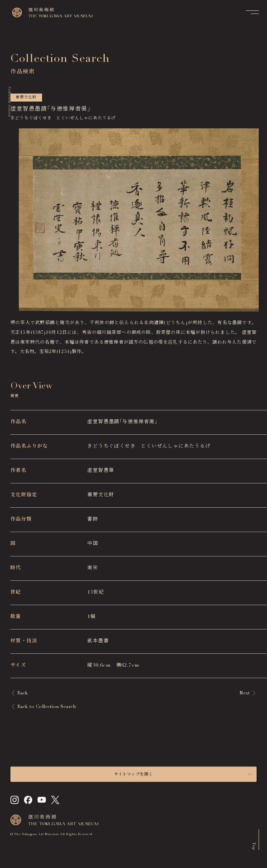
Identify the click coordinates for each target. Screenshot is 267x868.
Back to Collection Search (47, 707)
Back (23, 694)
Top (254, 848)
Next (245, 694)
